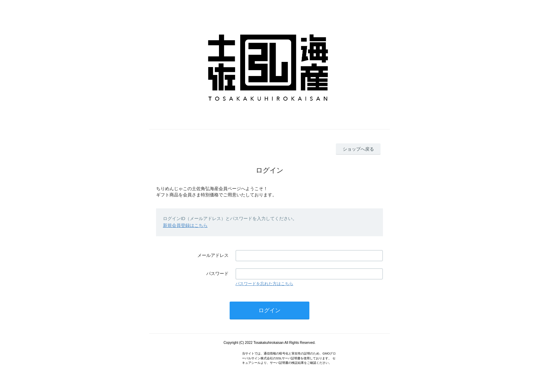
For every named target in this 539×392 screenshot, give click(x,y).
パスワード (217, 274)
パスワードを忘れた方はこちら (264, 284)
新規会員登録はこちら (185, 225)
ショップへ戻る (358, 149)
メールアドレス (213, 255)
